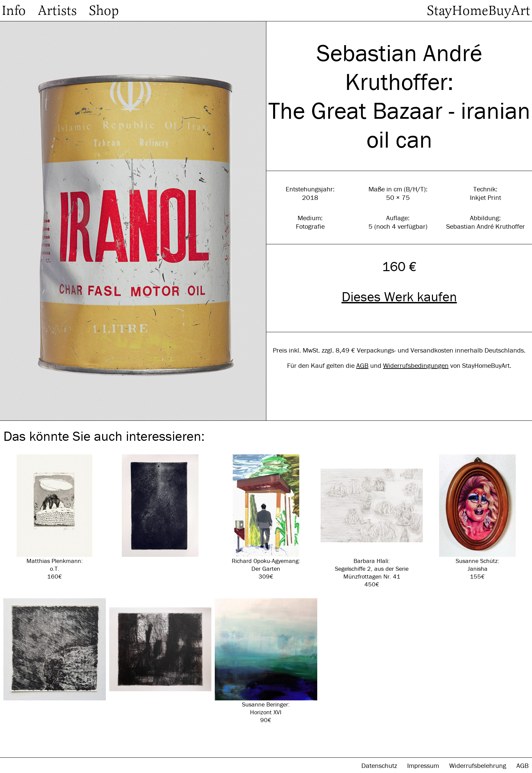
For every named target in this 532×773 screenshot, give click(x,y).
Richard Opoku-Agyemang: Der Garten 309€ (266, 517)
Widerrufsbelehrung (479, 765)
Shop (104, 11)
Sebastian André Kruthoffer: (399, 67)
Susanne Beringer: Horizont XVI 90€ (266, 661)
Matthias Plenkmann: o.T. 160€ (55, 517)
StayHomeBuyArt (479, 11)
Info (14, 11)
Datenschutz (380, 765)
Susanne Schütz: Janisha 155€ (477, 517)
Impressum (424, 765)
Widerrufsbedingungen (416, 365)
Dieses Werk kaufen (399, 296)
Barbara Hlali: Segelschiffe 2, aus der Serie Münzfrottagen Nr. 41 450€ (372, 521)
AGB (362, 365)
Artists (57, 11)
